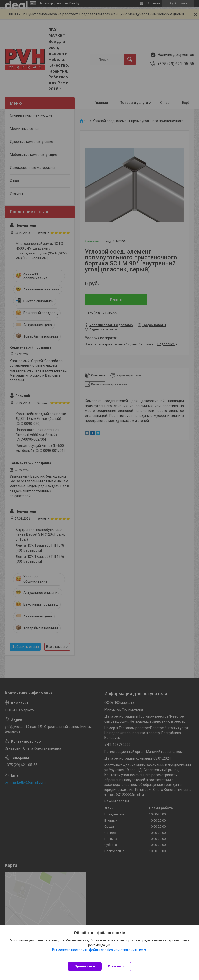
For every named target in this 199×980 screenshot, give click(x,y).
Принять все (85, 966)
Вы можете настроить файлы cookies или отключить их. (98, 950)
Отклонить (116, 966)
